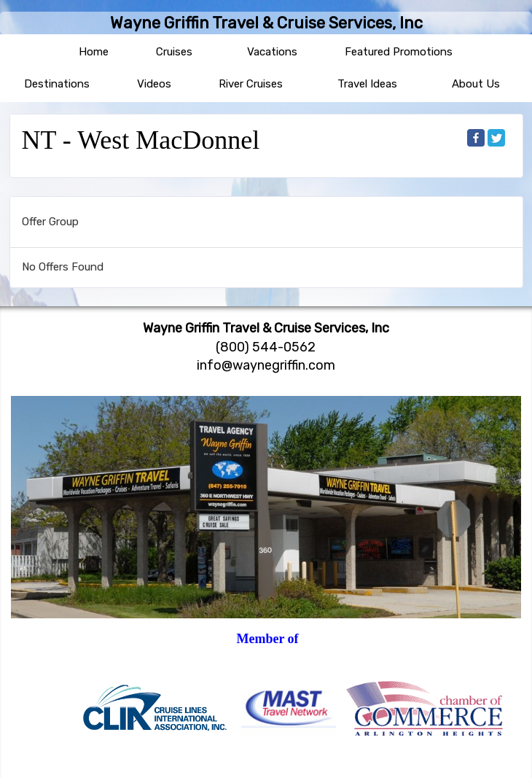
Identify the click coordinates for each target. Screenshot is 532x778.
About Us (476, 84)
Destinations (57, 84)
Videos (154, 84)
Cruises (174, 52)
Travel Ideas (367, 84)
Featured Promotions (399, 52)
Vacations (272, 52)
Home (94, 52)
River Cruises (251, 84)
